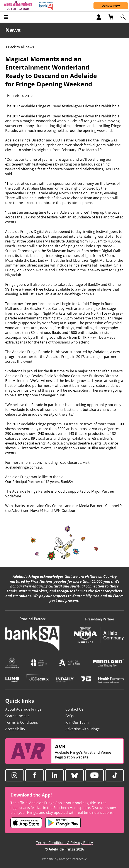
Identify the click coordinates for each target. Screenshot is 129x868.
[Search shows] (123, 17)
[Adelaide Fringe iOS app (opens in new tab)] (26, 823)
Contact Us (74, 709)
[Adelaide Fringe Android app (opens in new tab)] (63, 823)
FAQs (70, 716)
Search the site (17, 716)
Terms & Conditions (22, 722)
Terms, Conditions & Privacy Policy (64, 843)
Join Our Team (77, 722)
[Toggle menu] (6, 17)
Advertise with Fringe (83, 729)
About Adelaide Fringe (23, 709)
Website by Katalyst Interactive (64, 859)
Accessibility (15, 729)
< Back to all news (20, 47)
